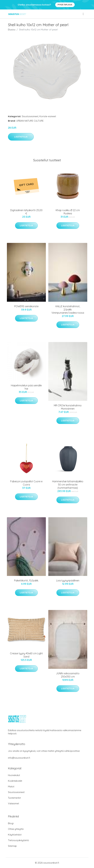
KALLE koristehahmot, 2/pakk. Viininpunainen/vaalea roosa (68, 309)
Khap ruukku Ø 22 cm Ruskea (68, 212)
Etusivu (12, 30)
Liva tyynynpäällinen (68, 580)
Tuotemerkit (14, 798)
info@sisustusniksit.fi (19, 758)
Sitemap (12, 846)
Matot (11, 787)
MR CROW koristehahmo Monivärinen (68, 407)
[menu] (83, 14)
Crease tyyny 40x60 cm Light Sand (26, 655)
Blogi (11, 823)
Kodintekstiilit (15, 781)
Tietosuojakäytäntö (18, 840)
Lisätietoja (21, 137)
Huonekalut (14, 775)
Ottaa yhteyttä (16, 829)
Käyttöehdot (15, 835)
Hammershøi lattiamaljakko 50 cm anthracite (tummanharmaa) (68, 485)
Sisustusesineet (30, 116)
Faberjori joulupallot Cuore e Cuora (26, 483)
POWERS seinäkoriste (26, 306)
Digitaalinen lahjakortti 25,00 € (26, 212)
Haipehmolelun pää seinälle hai (26, 387)
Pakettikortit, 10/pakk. (26, 580)
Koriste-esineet (48, 116)
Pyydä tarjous (65, 5)
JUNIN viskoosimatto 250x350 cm (68, 675)
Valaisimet (13, 803)
